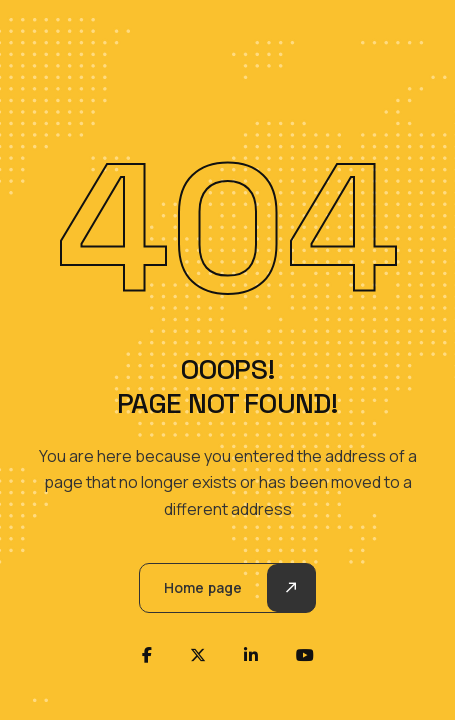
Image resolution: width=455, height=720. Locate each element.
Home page (203, 587)
